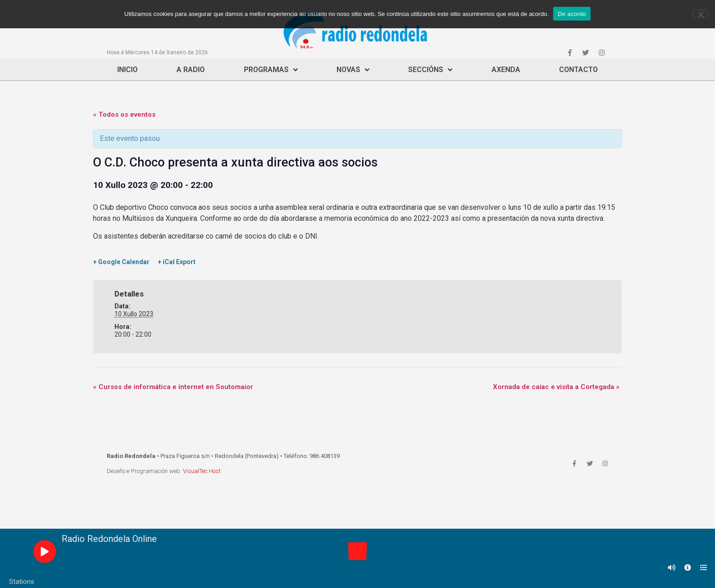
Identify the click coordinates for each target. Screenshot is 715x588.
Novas (353, 70)
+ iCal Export (177, 262)
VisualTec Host (202, 471)
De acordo (572, 14)
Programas (271, 70)
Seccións (430, 70)
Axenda (506, 70)
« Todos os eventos (124, 114)
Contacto (578, 70)
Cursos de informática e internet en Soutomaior (173, 387)
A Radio (191, 70)
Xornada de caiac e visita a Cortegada (556, 387)
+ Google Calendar (121, 262)
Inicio (127, 70)
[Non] (700, 14)
